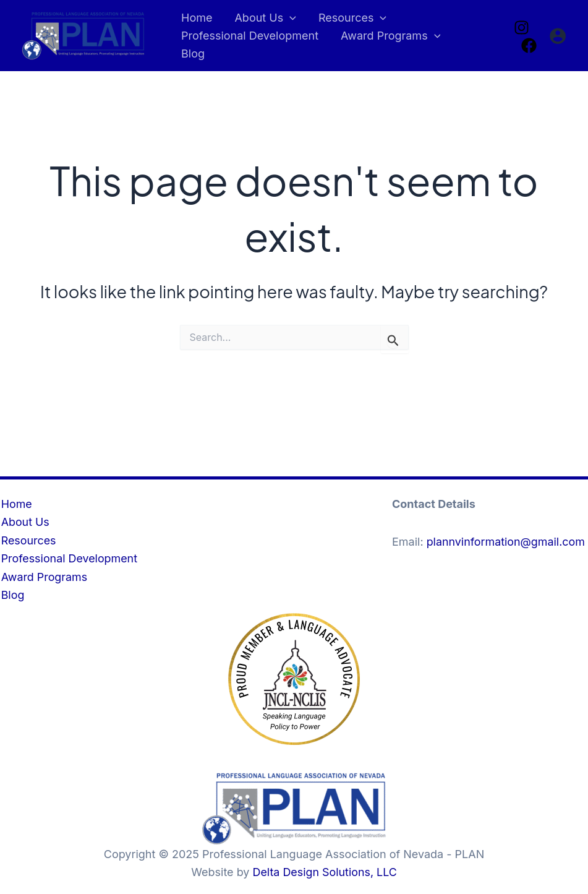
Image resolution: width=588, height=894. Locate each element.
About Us (24, 521)
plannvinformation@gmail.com (506, 541)
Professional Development (69, 558)
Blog (12, 595)
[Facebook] (529, 45)
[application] (290, 18)
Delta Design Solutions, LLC (325, 872)
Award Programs (44, 576)
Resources (28, 540)
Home (15, 503)
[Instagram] (522, 27)
